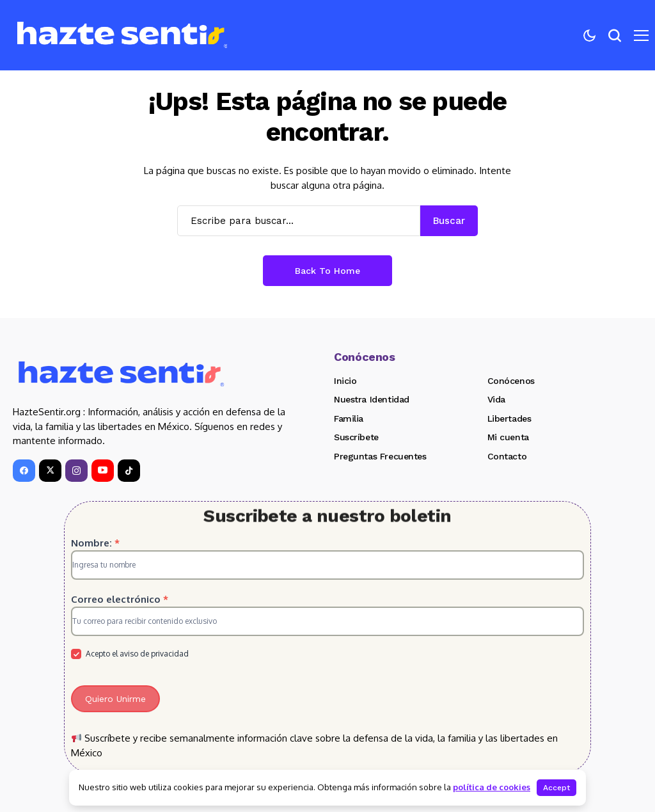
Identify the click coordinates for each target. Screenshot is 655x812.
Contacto (507, 456)
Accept (556, 788)
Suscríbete (356, 437)
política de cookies (492, 787)
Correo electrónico (120, 599)
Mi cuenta (508, 437)
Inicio (345, 381)
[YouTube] (103, 471)
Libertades (509, 418)
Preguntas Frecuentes (380, 456)
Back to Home (327, 271)
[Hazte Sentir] (122, 35)
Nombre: (95, 543)
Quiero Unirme (115, 699)
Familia (349, 418)
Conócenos (511, 381)
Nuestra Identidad (372, 399)
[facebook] (24, 471)
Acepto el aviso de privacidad (130, 654)
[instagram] (76, 471)
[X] (50, 471)
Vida (496, 399)
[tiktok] (129, 471)
